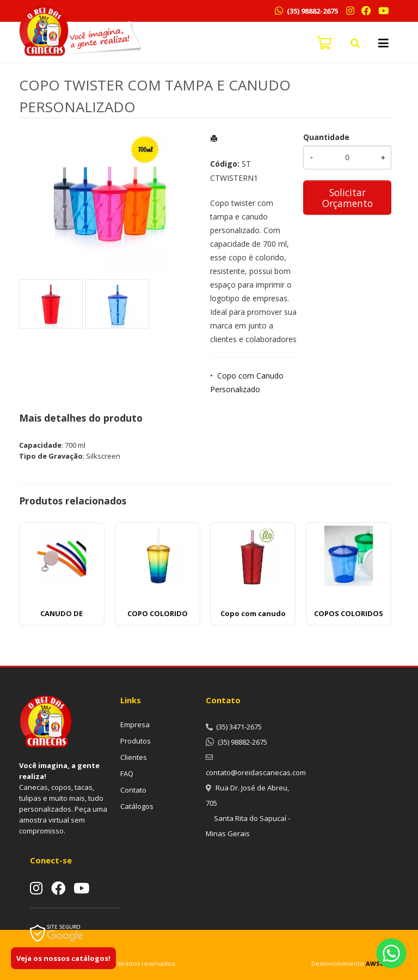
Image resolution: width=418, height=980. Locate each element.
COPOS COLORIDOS (349, 613)
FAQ (127, 774)
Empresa (135, 725)
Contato (133, 790)
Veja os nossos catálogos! (63, 958)
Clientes (134, 757)
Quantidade (326, 137)
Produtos (136, 741)
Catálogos (137, 806)
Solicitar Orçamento (348, 198)
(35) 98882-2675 (312, 11)
